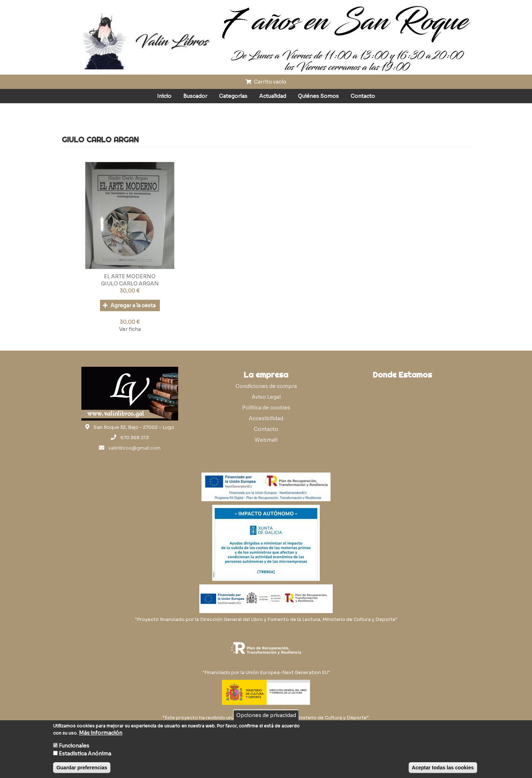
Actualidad (273, 96)
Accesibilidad (266, 418)
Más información (101, 733)
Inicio (164, 96)
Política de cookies (266, 408)
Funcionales (74, 746)
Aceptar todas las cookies (443, 768)
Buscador (195, 96)
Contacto (363, 96)
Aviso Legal (266, 397)
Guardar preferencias (82, 768)
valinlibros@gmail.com (134, 448)
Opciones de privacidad (266, 715)
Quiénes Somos (318, 96)
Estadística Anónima (85, 754)
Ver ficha (130, 329)
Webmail (266, 440)
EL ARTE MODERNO (130, 276)
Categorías (233, 96)
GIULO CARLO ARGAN (130, 284)
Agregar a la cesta (129, 305)
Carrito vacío (266, 82)
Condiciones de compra (266, 386)
